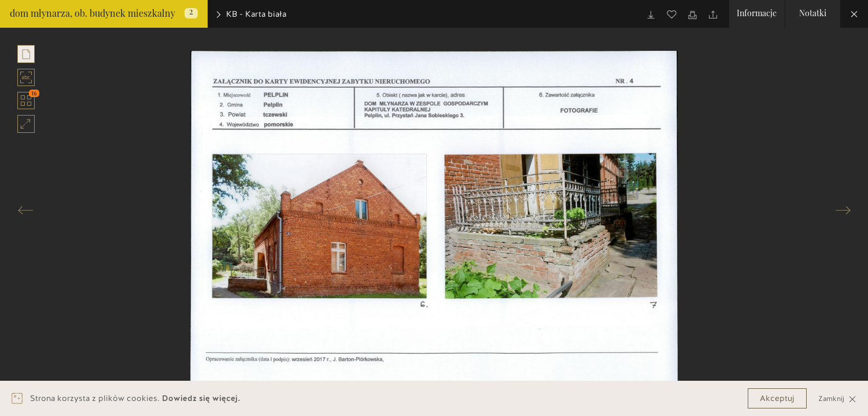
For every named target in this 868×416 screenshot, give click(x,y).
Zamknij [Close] (837, 398)
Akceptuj (777, 398)
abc (26, 77)
